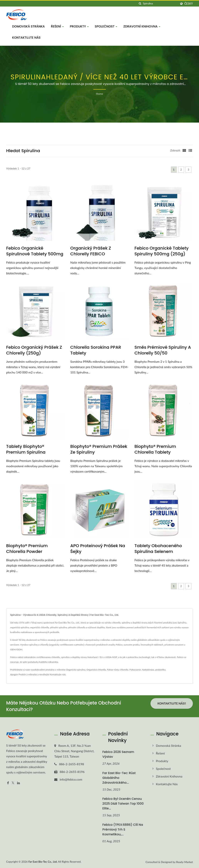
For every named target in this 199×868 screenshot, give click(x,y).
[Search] (160, 4)
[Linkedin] (18, 783)
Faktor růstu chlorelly (118, 670)
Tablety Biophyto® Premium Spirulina (26, 449)
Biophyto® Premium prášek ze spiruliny (99, 449)
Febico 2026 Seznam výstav (118, 754)
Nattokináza (148, 670)
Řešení (57, 26)
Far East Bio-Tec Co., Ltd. (43, 862)
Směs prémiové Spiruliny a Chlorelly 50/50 (163, 350)
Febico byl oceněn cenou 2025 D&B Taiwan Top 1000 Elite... (123, 804)
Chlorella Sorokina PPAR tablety (96, 350)
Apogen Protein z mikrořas (24, 674)
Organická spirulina (76, 670)
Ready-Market (184, 862)
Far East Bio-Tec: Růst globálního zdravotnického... (119, 778)
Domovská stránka (28, 26)
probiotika (160, 670)
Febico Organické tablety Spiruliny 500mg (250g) (162, 251)
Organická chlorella (96, 670)
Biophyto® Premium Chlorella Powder (27, 549)
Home (99, 94)
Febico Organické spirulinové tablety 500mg (35, 251)
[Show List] (190, 150)
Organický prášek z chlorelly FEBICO (91, 251)
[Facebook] (8, 783)
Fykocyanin (135, 670)
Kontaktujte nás (26, 38)
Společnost (106, 26)
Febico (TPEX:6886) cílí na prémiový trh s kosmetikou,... (123, 829)
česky (189, 4)
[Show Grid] (184, 150)
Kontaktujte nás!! (172, 703)
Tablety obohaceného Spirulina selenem (158, 549)
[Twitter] (13, 783)
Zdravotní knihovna (142, 26)
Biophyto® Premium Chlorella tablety (155, 449)
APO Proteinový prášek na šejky (98, 549)
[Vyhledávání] (140, 4)
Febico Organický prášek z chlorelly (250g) (34, 350)
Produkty (79, 26)
